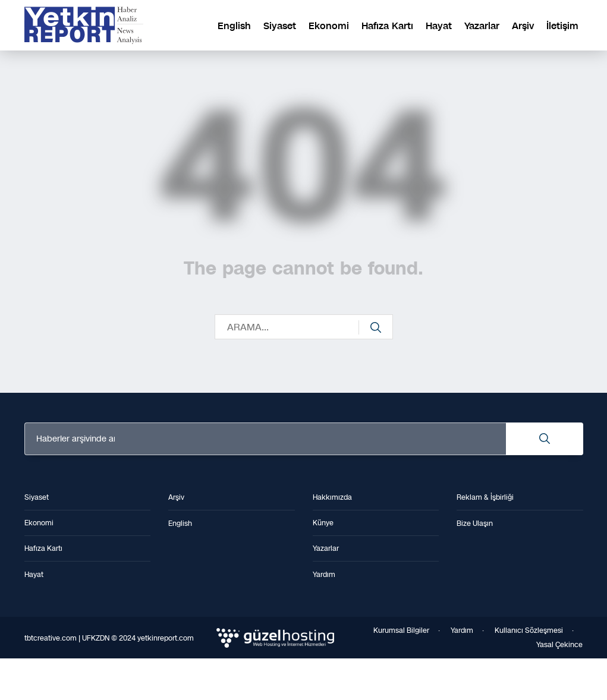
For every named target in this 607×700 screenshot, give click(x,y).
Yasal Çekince (559, 645)
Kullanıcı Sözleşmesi (529, 630)
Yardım (462, 630)
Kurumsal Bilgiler (401, 630)
